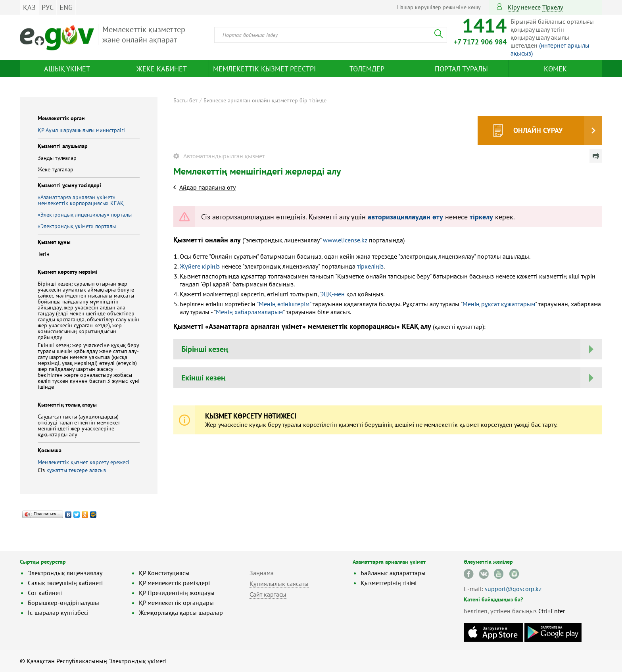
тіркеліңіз (370, 266)
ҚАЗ (29, 7)
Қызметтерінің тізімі (389, 583)
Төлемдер (367, 69)
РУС (48, 7)
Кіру (514, 7)
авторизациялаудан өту (405, 217)
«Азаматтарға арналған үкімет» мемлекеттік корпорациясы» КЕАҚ (81, 200)
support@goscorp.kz (513, 589)
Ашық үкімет (67, 69)
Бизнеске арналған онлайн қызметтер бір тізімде (265, 100)
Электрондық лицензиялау (65, 573)
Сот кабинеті (45, 593)
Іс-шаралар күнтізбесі (58, 612)
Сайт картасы (268, 594)
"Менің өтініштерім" (284, 304)
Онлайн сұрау (538, 130)
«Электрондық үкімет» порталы (77, 226)
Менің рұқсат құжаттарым (499, 304)
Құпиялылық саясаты (279, 584)
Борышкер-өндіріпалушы (63, 603)
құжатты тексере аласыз (76, 470)
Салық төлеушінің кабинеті (65, 583)
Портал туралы (461, 69)
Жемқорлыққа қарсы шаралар (181, 612)
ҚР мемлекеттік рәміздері (174, 583)
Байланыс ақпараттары (393, 573)
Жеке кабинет (162, 69)
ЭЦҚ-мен (332, 294)
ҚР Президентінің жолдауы (177, 593)
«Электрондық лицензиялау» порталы (85, 215)
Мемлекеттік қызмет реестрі (264, 69)
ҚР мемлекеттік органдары (176, 603)
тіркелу (553, 7)
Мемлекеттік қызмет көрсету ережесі (84, 462)
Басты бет (185, 100)
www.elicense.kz (345, 240)
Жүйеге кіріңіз (200, 266)
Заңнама (262, 573)
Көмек (555, 69)
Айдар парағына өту (207, 187)
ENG (66, 7)
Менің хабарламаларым (249, 312)
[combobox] (331, 35)
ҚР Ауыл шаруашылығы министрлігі (81, 130)
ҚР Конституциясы (164, 573)
